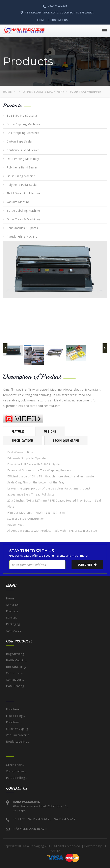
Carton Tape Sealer (20, 141)
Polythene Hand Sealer (22, 167)
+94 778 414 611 (55, 6)
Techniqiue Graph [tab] (66, 441)
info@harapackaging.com (30, 828)
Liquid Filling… (16, 716)
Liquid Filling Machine (21, 176)
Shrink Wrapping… (18, 729)
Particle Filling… (17, 778)
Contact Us (59, 20)
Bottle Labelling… (18, 741)
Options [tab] (50, 431)
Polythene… (14, 709)
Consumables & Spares (22, 228)
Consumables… (16, 771)
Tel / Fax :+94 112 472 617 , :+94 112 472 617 (44, 819)
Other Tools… (15, 765)
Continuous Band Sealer (23, 150)
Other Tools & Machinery (43, 92)
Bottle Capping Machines (23, 124)
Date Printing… (16, 686)
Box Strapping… (17, 667)
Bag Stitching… (16, 654)
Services (12, 618)
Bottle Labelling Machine (23, 211)
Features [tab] (18, 431)
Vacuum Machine (18, 202)
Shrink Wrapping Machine (24, 193)
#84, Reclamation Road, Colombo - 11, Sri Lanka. (57, 12)
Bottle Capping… (17, 660)
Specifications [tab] (23, 441)
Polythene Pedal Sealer (22, 185)
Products (12, 611)
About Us (12, 605)
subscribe (85, 565)
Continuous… (15, 680)
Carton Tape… (16, 673)
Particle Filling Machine (22, 236)
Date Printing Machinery (23, 159)
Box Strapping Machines (23, 133)
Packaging (13, 624)
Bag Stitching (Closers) (22, 115)
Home (41, 20)
